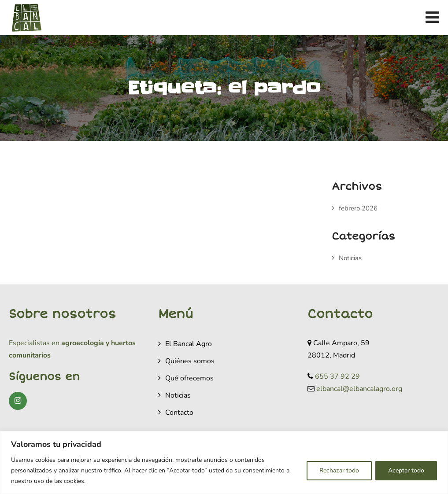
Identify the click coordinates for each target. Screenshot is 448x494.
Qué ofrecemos (189, 378)
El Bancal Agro (189, 344)
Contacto (179, 413)
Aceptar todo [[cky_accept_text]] (406, 470)
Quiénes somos (190, 361)
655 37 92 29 (337, 376)
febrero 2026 (358, 208)
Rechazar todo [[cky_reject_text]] (339, 470)
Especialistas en (34, 343)
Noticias (350, 258)
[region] (224, 463)
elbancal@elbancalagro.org (359, 389)
